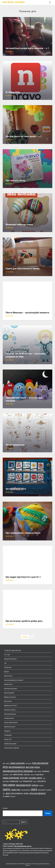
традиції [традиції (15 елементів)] (49, 790)
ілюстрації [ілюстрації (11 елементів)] (13, 796)
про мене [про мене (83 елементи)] (9, 785)
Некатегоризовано (10, 714)
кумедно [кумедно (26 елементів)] (46, 771)
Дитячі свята (8, 676)
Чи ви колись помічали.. (12, 748)
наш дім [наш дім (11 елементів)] (33, 775)
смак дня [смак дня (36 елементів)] (16, 790)
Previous (25, 637)
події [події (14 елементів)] (20, 781)
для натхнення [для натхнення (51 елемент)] (40, 763)
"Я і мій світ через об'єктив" (13, 650)
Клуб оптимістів (9, 693)
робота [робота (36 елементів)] (35, 785)
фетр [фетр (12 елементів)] (4, 794)
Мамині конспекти (10, 697)
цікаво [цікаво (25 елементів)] (26, 793)
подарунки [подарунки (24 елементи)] (14, 781)
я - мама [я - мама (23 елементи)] (6, 796)
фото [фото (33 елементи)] (8, 793)
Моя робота (8, 701)
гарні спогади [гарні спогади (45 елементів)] (17, 763)
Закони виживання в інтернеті (14, 680)
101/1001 (7, 655)
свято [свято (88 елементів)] (7, 789)
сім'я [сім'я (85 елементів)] (34, 789)
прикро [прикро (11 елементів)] (35, 781)
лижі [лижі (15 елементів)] (11, 775)
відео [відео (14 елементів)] (8, 763)
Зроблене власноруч (11, 689)
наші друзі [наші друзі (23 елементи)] (40, 774)
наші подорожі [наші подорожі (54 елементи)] (11, 778)
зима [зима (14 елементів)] (35, 771)
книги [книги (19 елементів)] (39, 771)
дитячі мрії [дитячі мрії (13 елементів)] (28, 763)
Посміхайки (8, 735)
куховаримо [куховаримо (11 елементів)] (6, 775)
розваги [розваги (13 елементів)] (41, 785)
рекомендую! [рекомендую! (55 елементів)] (23, 785)
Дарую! (6, 672)
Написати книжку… (10, 710)
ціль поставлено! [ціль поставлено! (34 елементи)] (38, 793)
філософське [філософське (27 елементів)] (17, 793)
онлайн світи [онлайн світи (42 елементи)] (35, 778)
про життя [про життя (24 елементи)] (42, 781)
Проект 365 (8, 739)
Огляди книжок (9, 718)
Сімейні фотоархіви (10, 744)
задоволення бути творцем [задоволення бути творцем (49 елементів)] (18, 771)
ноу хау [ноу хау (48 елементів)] (24, 778)
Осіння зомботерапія (11, 722)
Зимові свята (8, 684)
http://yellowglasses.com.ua (23, 846)
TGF (5, 663)
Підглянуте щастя (10, 727)
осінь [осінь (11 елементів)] (44, 778)
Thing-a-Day (8, 667)
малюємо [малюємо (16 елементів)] (27, 774)
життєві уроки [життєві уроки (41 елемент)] (33, 767)
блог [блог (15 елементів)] (4, 763)
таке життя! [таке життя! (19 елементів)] (42, 790)
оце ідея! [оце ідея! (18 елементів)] (6, 781)
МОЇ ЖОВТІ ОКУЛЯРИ (14, 2)
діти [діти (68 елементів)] (5, 767)
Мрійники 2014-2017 (11, 706)
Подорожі (7, 731)
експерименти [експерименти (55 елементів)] (17, 767)
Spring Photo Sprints (10, 659)
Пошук (5, 808)
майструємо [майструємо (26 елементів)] (18, 774)
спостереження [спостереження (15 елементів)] (25, 790)
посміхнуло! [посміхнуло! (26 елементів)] (27, 781)
